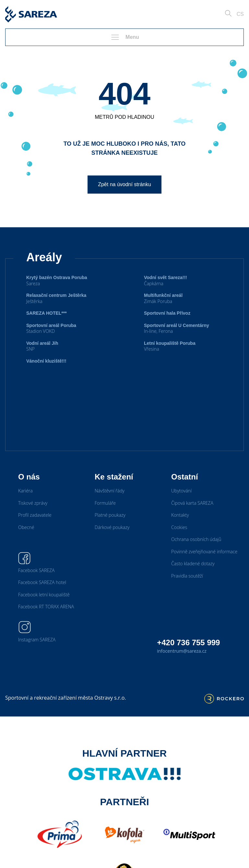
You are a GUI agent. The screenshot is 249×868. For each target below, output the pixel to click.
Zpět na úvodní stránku (124, 184)
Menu (124, 37)
